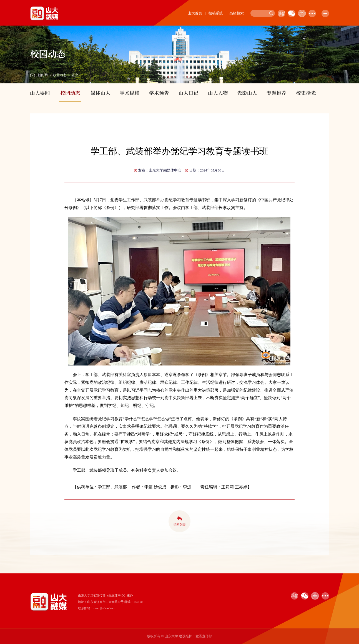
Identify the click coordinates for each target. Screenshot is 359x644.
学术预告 (159, 93)
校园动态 (60, 75)
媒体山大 (101, 93)
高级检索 (237, 13)
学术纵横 (130, 93)
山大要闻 (40, 93)
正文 (75, 75)
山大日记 (189, 93)
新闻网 (43, 75)
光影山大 (247, 93)
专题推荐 (277, 93)
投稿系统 (216, 13)
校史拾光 (306, 93)
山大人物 (218, 93)
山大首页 (195, 13)
